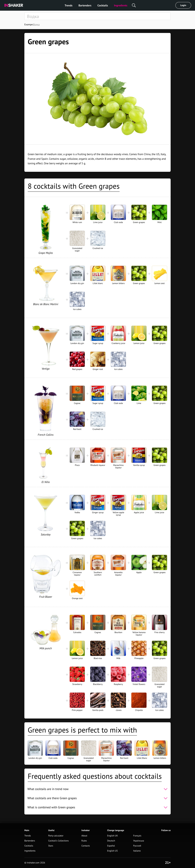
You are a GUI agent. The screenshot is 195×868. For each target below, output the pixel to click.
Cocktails (103, 5)
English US (112, 851)
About (84, 836)
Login (183, 5)
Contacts (86, 846)
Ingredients (121, 5)
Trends (68, 5)
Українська (139, 841)
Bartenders (85, 5)
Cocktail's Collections (58, 841)
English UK (112, 836)
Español (111, 846)
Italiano (137, 851)
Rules (84, 841)
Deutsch (111, 841)
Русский (137, 846)
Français (137, 836)
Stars (51, 846)
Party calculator (56, 836)
